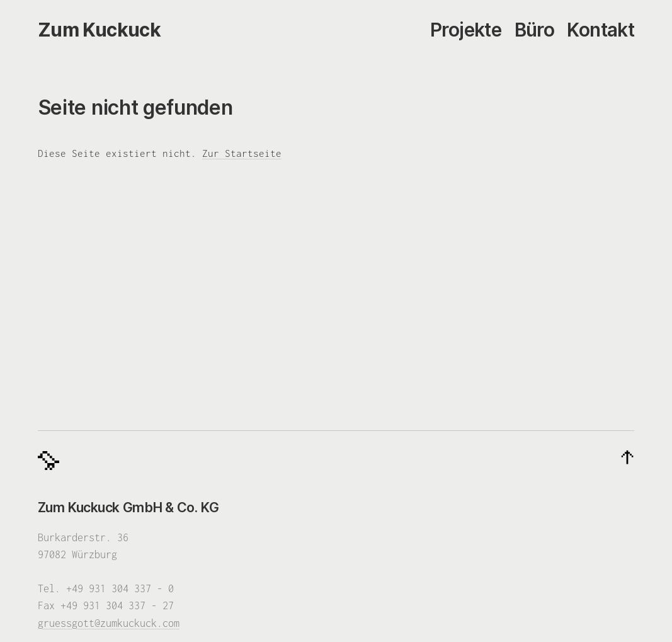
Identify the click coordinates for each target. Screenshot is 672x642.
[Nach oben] (627, 458)
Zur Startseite (242, 153)
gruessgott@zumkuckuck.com (109, 623)
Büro (535, 30)
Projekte (466, 30)
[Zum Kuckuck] (99, 30)
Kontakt (601, 30)
